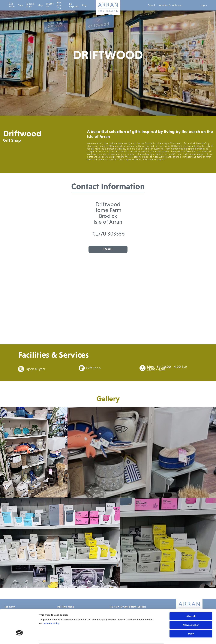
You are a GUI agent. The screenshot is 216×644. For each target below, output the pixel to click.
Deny (191, 612)
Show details (171, 638)
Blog (84, 5)
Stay (21, 5)
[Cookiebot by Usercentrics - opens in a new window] (19, 638)
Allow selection (191, 603)
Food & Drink (30, 5)
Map (40, 5)
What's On (50, 5)
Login (204, 5)
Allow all (191, 594)
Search (152, 5)
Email (108, 249)
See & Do (12, 5)
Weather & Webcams (171, 5)
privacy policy (52, 601)
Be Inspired (74, 5)
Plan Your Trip (59, 5)
